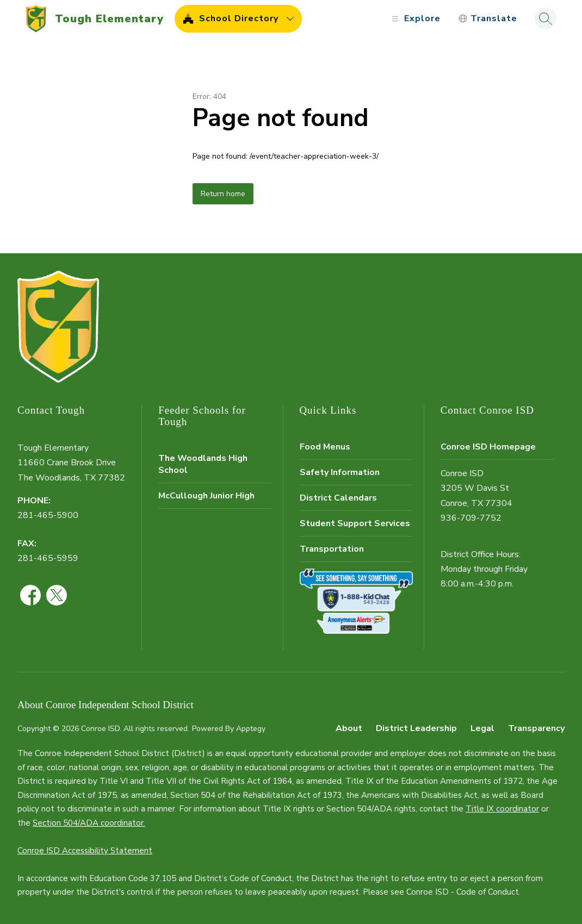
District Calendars (338, 498)
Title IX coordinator (502, 809)
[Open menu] (415, 19)
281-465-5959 (48, 558)
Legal (482, 728)
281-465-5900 (48, 515)
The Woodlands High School (203, 464)
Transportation (332, 549)
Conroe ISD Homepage (488, 447)
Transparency (536, 728)
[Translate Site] (488, 19)
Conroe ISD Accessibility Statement (85, 851)
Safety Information (340, 472)
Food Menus (325, 447)
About (349, 728)
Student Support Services (355, 523)
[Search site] (546, 18)
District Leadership (416, 728)
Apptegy (251, 729)
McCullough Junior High (206, 496)
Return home (223, 194)
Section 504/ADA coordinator (88, 823)
